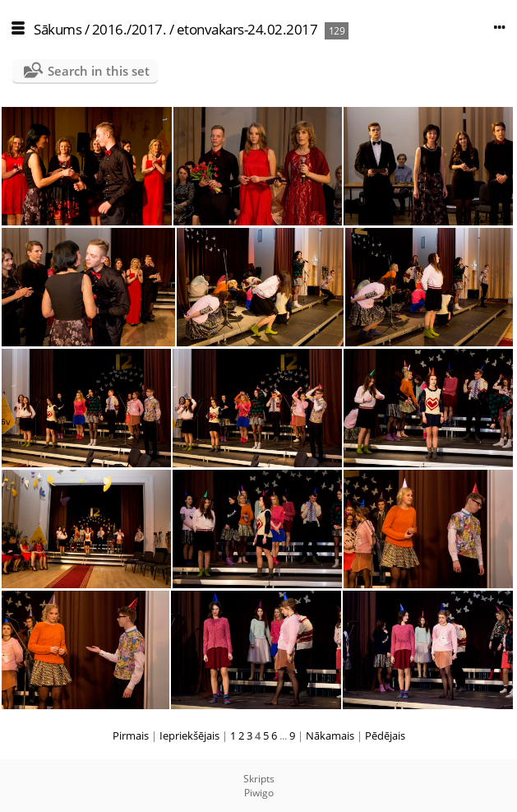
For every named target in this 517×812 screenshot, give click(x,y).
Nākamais (330, 735)
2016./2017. (129, 29)
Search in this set (99, 71)
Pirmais (131, 735)
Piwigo (259, 793)
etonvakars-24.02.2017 (247, 29)
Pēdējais (385, 735)
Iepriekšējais (189, 735)
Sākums (58, 29)
